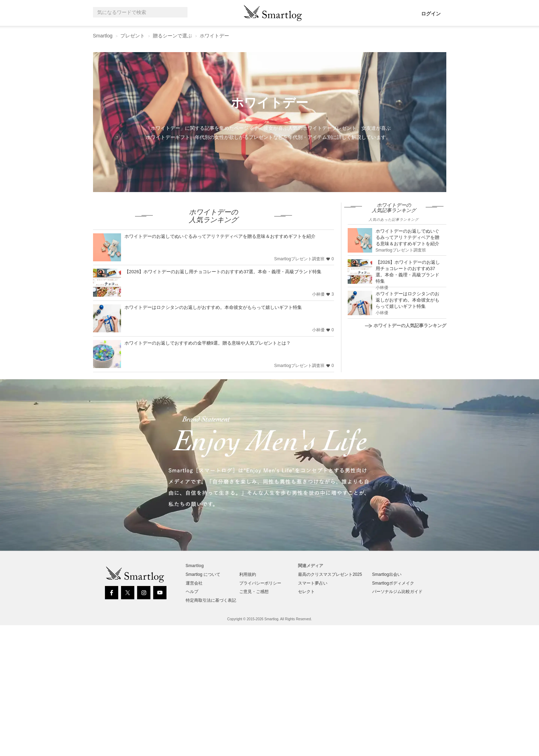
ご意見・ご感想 (254, 592)
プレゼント (133, 36)
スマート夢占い (313, 583)
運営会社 (194, 583)
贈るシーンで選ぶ (172, 36)
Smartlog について (203, 574)
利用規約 (248, 574)
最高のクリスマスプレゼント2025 (330, 574)
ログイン (431, 14)
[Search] (181, 12)
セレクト (306, 592)
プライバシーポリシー (260, 583)
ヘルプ (192, 592)
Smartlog (103, 36)
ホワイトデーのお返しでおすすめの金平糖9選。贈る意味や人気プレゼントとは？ (208, 343)
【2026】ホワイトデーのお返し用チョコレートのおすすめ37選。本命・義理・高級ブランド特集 (223, 272)
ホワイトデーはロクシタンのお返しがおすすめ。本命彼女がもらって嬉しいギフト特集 (213, 307)
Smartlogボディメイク (393, 583)
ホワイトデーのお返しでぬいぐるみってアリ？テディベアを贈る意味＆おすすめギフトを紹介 (220, 236)
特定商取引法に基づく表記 (211, 600)
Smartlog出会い (387, 574)
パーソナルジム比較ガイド (397, 592)
